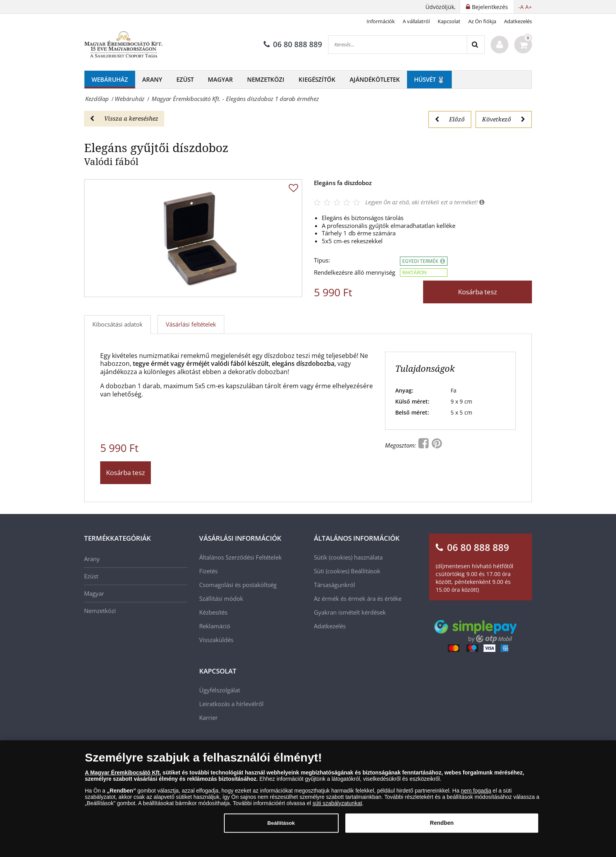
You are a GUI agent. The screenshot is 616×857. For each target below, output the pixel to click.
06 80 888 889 (293, 44)
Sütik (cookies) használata (348, 557)
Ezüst (185, 79)
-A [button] (521, 7)
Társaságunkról (335, 585)
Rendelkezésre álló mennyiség (355, 273)
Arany (152, 79)
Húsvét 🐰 (429, 79)
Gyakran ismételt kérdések (350, 612)
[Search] (476, 45)
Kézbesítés (213, 612)
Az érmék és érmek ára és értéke (358, 598)
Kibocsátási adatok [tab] (117, 324)
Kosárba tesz (478, 292)
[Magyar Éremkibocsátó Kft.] (123, 45)
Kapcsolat (449, 21)
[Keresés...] (398, 45)
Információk (381, 21)
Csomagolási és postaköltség (238, 585)
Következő (504, 119)
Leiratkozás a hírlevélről (231, 704)
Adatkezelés (518, 21)
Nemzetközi (266, 79)
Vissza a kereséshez (124, 118)
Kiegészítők (317, 79)
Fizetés (208, 571)
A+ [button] (529, 7)
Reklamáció (215, 626)
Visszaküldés (216, 640)
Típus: (322, 260)
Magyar (220, 79)
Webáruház (110, 79)
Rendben (442, 824)
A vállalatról (416, 21)
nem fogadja (476, 792)
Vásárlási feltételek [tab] (191, 324)
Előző (450, 119)
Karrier (208, 718)
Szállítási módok (221, 598)
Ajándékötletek (375, 79)
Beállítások (366, 571)
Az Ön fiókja (482, 21)
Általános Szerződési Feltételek (240, 557)
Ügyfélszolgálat (220, 690)
